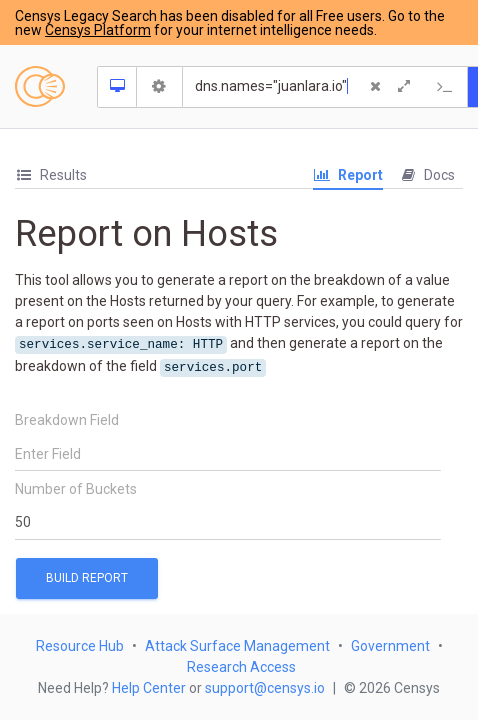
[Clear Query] (376, 87)
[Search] (275, 87)
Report (348, 175)
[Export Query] (446, 87)
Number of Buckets (76, 489)
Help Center (149, 688)
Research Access (241, 667)
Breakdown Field (67, 420)
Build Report (87, 578)
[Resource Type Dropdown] (117, 87)
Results (51, 175)
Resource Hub (80, 646)
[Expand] (404, 87)
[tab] (51, 175)
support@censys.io (265, 688)
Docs (427, 175)
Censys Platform (98, 30)
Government (390, 646)
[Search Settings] (160, 87)
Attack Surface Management (237, 646)
